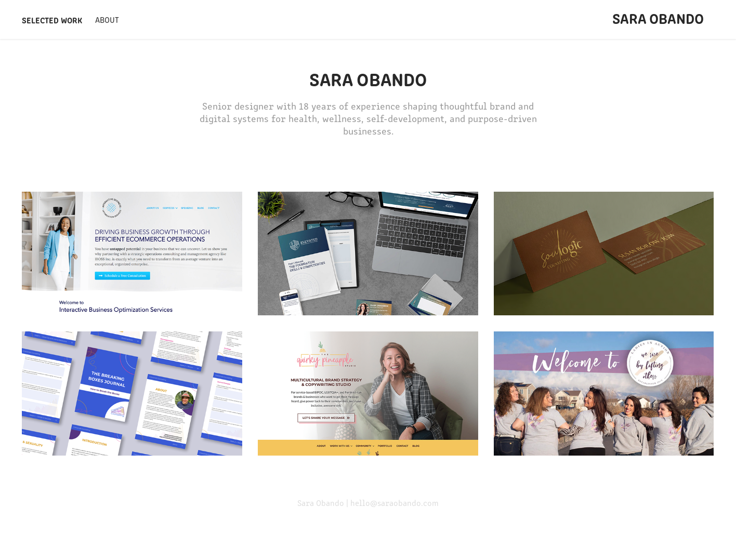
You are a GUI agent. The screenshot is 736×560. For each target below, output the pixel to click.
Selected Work (52, 20)
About (107, 19)
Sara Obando (658, 18)
